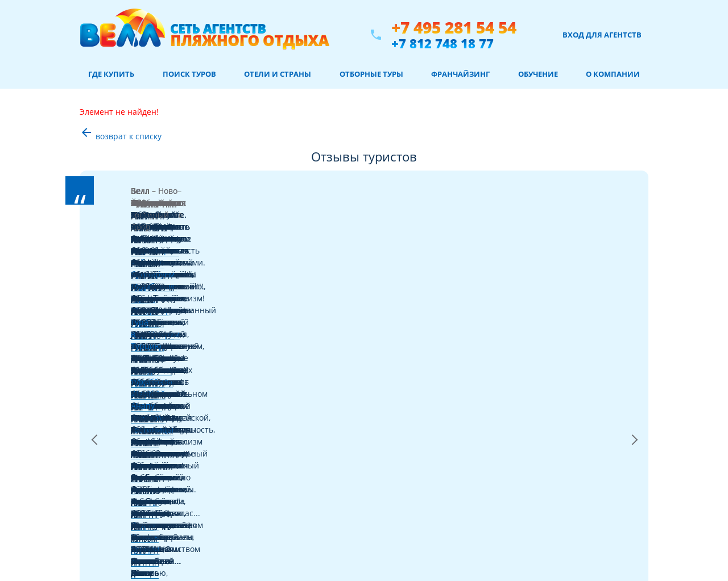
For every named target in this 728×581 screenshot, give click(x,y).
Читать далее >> (317, 239)
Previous (94, 239)
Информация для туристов (129, 524)
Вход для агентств (602, 35)
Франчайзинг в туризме (125, 538)
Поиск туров (189, 74)
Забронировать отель (120, 497)
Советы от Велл (110, 470)
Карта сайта (104, 565)
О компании (613, 74)
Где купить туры (111, 429)
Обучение (538, 74)
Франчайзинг (460, 74)
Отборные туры (371, 74)
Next (634, 239)
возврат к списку (121, 136)
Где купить (111, 74)
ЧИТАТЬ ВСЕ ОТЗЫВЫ (364, 301)
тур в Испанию (565, 203)
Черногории (200, 203)
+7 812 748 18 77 (442, 43)
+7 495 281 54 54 (454, 28)
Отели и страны (278, 74)
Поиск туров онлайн (118, 443)
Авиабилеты (105, 456)
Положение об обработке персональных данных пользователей (472, 474)
